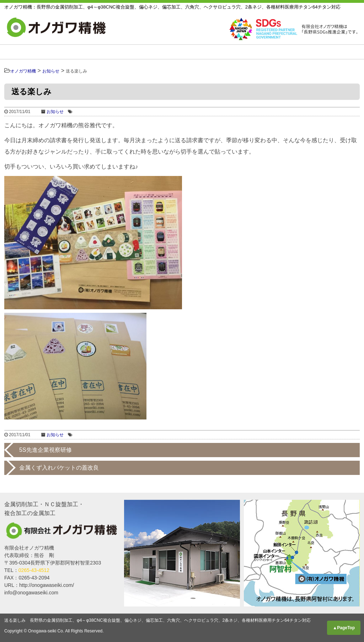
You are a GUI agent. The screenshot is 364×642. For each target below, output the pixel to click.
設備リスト (178, 52)
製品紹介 (125, 52)
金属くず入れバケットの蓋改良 (59, 468)
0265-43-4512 (34, 570)
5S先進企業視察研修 (45, 450)
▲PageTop (344, 628)
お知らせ (339, 52)
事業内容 (78, 52)
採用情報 (292, 52)
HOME (32, 52)
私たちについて (236, 52)
